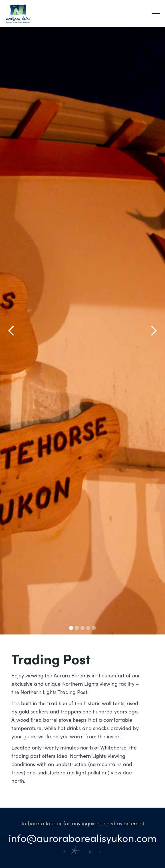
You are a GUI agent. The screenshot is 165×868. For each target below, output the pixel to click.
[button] (151, 11)
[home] (17, 13)
